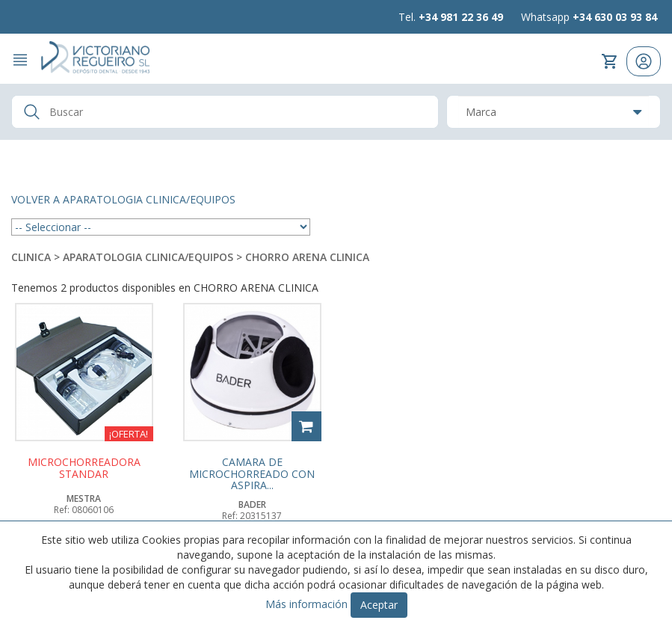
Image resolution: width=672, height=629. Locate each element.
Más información (306, 604)
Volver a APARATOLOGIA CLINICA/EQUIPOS (123, 199)
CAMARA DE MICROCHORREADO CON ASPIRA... (252, 473)
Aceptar (379, 605)
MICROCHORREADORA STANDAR (84, 468)
